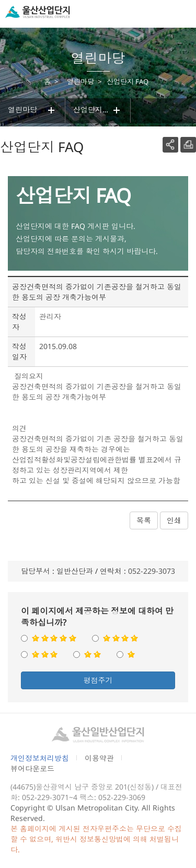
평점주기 (98, 680)
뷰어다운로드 (32, 768)
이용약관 (99, 758)
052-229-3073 (152, 571)
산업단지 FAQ (98, 110)
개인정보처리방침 (40, 758)
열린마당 (32, 110)
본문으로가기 (25, 0)
